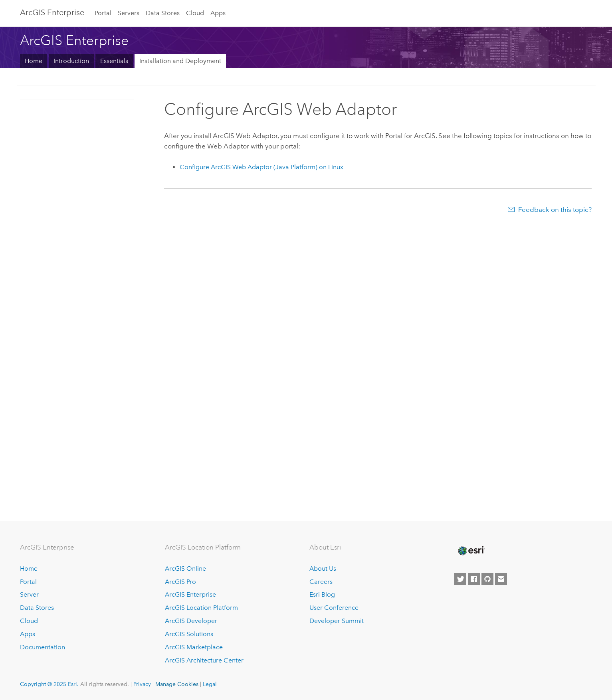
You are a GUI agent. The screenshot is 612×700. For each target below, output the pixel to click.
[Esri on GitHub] (487, 579)
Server (29, 594)
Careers (321, 582)
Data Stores (163, 13)
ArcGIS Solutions (189, 634)
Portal (103, 13)
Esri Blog (322, 594)
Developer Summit (337, 621)
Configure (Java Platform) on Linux (261, 167)
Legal (210, 684)
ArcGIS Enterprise (52, 12)
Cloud (195, 13)
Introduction (71, 61)
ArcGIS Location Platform (201, 608)
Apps (218, 13)
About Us (323, 569)
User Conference (334, 608)
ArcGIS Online (185, 569)
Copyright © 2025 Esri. (49, 684)
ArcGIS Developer (191, 621)
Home (34, 61)
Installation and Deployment (180, 61)
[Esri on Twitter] (460, 579)
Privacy (142, 684)
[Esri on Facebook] (474, 579)
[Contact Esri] (501, 579)
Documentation (43, 647)
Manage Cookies (177, 684)
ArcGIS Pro (180, 582)
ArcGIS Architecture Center (204, 660)
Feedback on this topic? (555, 210)
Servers (129, 13)
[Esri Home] (471, 551)
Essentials (114, 61)
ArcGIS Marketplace (194, 647)
